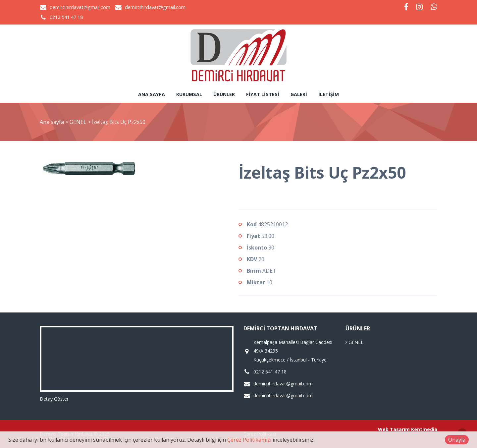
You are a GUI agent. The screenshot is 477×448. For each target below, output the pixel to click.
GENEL (79, 122)
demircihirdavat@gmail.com (80, 7)
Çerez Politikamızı (249, 440)
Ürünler (224, 94)
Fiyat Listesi (263, 94)
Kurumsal (189, 94)
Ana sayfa (152, 94)
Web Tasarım (394, 429)
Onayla (457, 440)
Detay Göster (54, 399)
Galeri (299, 94)
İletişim (329, 94)
